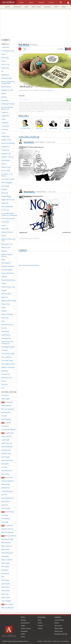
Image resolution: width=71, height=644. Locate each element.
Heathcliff (5, 203)
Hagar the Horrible (8, 200)
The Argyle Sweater (8, 347)
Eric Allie (4, 467)
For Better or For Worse (7, 175)
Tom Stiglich (7, 604)
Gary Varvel (7, 478)
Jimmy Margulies (7, 491)
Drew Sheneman (7, 460)
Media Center (59, 631)
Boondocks (5, 100)
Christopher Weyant (8, 430)
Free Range (5, 186)
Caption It (5, 112)
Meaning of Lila (7, 244)
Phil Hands (5, 567)
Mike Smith (5, 549)
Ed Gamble (5, 464)
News (39, 620)
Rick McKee (5, 580)
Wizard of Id (6, 374)
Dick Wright (6, 457)
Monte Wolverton (7, 553)
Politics (56, 7)
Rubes (4, 307)
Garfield (4, 189)
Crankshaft (5, 126)
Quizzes (40, 628)
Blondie (4, 97)
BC (2, 71)
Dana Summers (7, 436)
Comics (40, 623)
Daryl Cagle (5, 440)
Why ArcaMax (59, 628)
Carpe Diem (6, 116)
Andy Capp (5, 58)
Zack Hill (4, 385)
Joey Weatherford (7, 498)
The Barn (5, 350)
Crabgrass (5, 123)
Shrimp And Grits (7, 325)
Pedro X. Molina (7, 560)
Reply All (4, 297)
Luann (4, 225)
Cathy (3, 119)
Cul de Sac (5, 129)
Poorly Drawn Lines (8, 287)
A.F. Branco (5, 395)
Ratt (3, 577)
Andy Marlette (6, 406)
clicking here (41, 111)
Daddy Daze (6, 136)
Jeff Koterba (6, 488)
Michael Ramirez (9, 536)
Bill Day (4, 416)
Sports (64, 7)
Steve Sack (5, 594)
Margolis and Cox (7, 529)
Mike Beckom (6, 543)
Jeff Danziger (6, 484)
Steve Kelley (6, 591)
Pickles (4, 283)
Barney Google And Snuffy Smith (8, 83)
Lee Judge (5, 522)
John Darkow (6, 508)
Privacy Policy (48, 641)
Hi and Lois (5, 210)
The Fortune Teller (8, 354)
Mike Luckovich (7, 546)
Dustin (4, 164)
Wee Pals (5, 371)
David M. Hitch (6, 454)
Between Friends (7, 90)
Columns (40, 626)
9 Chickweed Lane (8, 51)
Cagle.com (51, 90)
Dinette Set (5, 150)
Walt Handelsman (8, 608)
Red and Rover (6, 294)
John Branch (6, 501)
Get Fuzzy (5, 193)
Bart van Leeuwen (8, 409)
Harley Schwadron (8, 481)
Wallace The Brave (8, 367)
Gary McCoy (5, 474)
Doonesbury (6, 160)
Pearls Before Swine (8, 280)
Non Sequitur (6, 263)
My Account (58, 626)
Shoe (3, 321)
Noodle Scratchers (8, 266)
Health (26, 7)
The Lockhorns (7, 357)
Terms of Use (56, 641)
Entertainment (17, 7)
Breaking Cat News (8, 104)
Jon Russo (5, 515)
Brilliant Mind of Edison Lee (7, 108)
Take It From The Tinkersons (7, 343)
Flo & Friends (6, 171)
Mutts (3, 259)
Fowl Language (7, 183)
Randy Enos (5, 573)
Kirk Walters (6, 519)
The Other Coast (7, 361)
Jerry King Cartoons (8, 218)
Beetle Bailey (6, 87)
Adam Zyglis (6, 399)
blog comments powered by (29, 265)
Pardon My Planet (8, 273)
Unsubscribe (65, 641)
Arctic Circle (6, 64)
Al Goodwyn (7, 402)
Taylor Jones (6, 597)
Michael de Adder (7, 539)
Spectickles (5, 331)
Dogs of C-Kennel (7, 157)
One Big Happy (7, 270)
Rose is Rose (6, 304)
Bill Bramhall (6, 412)
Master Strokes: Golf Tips (8, 240)
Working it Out (7, 378)
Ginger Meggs (6, 196)
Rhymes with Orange (9, 301)
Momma (4, 251)
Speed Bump (6, 335)
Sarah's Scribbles (7, 314)
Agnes (4, 54)
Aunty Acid (5, 68)
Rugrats (4, 311)
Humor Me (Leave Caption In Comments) (9, 214)
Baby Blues (5, 75)
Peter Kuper (6, 563)
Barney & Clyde (7, 78)
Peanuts (4, 277)
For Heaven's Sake (8, 179)
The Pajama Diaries (8, 364)
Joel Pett (4, 495)
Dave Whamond (7, 447)
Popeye (4, 290)
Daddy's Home (6, 140)
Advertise (40, 641)
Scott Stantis (6, 584)
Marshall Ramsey (7, 532)
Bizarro (4, 94)
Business (8, 7)
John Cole (5, 505)
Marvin (4, 236)
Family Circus (6, 167)
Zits (3, 388)
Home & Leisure (36, 7)
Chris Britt (5, 426)
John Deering (8, 512)
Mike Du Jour (6, 248)
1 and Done (5, 47)
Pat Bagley (5, 556)
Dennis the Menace (8, 143)
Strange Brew (6, 338)
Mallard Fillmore (7, 232)
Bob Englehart (6, 419)
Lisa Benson (7, 526)
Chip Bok (6, 423)
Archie (4, 61)
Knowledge (47, 7)
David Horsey (6, 450)
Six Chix (4, 328)
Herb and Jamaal (7, 207)
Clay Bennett (8, 433)
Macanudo (5, 229)
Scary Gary (5, 318)
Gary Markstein (7, 471)
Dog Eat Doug (6, 153)
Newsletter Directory (61, 634)
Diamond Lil (6, 147)
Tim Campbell (6, 601)
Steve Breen (6, 587)
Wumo (4, 381)
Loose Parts (5, 222)
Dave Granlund (7, 443)
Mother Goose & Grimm (7, 255)
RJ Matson (5, 570)
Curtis (4, 133)
